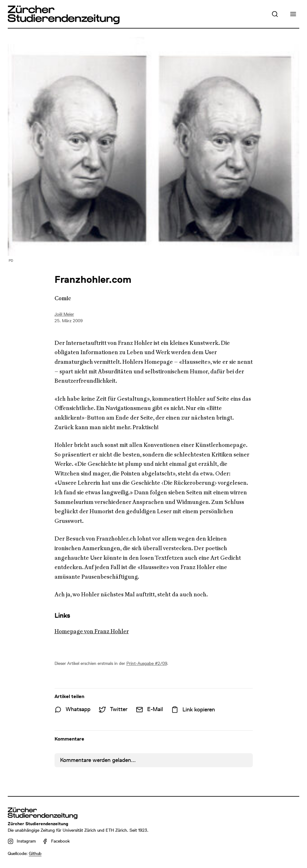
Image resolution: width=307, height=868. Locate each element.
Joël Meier (64, 314)
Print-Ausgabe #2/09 (147, 663)
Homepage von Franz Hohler (92, 631)
